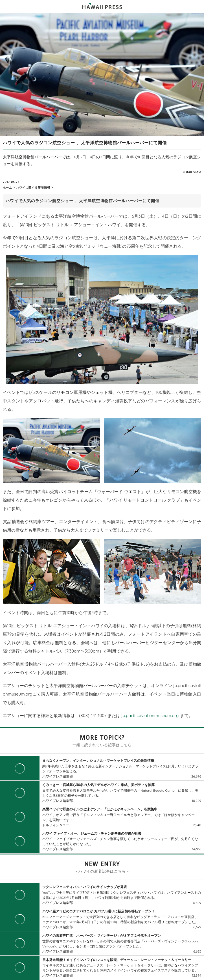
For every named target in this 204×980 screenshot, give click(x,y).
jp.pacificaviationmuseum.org (150, 715)
